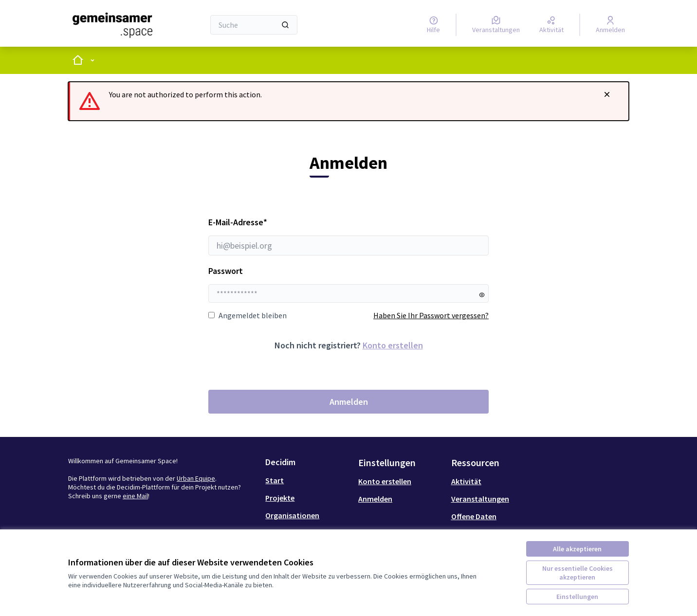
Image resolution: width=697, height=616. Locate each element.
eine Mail (135, 496)
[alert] (348, 101)
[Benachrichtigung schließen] (607, 94)
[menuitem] (308, 480)
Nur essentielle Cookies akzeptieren (578, 573)
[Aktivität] (551, 25)
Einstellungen (577, 597)
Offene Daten (474, 516)
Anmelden (349, 402)
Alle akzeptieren (577, 549)
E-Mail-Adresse (348, 236)
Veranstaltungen (480, 499)
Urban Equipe (196, 478)
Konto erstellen (393, 345)
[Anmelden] (610, 25)
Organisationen (292, 515)
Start (275, 480)
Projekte (280, 498)
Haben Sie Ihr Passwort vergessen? (431, 315)
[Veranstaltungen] (496, 25)
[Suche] (254, 25)
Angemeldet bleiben (248, 315)
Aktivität (466, 481)
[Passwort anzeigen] (482, 295)
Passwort (226, 271)
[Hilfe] (433, 25)
